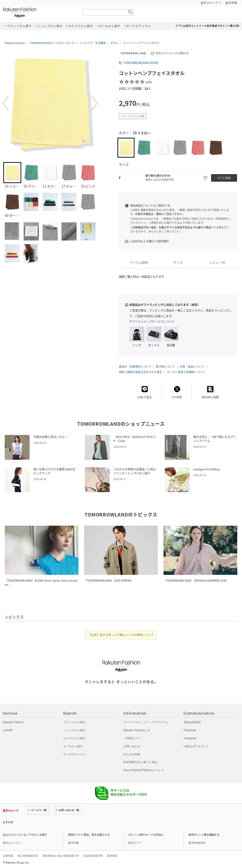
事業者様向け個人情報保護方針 (61, 856)
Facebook (190, 730)
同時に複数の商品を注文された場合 (140, 372)
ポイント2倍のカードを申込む (146, 835)
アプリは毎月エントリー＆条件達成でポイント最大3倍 (207, 26)
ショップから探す (74, 730)
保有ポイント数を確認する (204, 835)
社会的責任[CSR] (93, 856)
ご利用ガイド (132, 738)
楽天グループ (209, 3)
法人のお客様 (132, 754)
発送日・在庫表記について (135, 367)
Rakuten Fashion (39, 12)
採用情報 (112, 856)
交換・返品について (192, 367)
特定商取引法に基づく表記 (140, 762)
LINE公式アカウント (197, 746)
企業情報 (8, 856)
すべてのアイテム (74, 754)
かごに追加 (224, 178)
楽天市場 (231, 3)
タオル (114, 43)
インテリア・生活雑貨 (93, 43)
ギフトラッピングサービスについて (152, 322)
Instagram (190, 738)
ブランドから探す (74, 722)
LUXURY (8, 730)
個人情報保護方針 (28, 856)
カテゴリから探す (74, 738)
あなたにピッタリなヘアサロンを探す (25, 835)
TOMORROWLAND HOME (141, 63)
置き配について (165, 367)
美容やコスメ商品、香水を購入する (89, 835)
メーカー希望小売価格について (186, 372)
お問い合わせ (132, 746)
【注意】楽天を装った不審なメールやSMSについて (121, 635)
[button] (6, 103)
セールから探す (73, 746)
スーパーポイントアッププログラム (146, 722)
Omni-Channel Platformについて (144, 770)
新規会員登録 (192, 722)
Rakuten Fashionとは (137, 730)
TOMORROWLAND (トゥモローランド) (52, 43)
